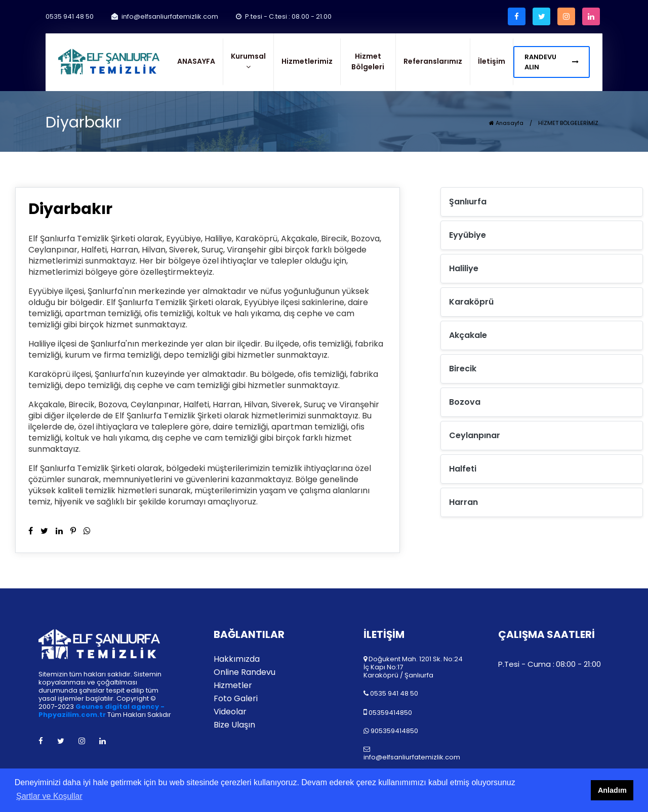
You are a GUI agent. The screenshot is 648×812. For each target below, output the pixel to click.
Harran (463, 502)
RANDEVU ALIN (552, 62)
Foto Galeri (236, 699)
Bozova (465, 402)
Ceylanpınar (475, 435)
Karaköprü (471, 302)
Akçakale (468, 335)
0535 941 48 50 (70, 16)
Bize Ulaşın (234, 725)
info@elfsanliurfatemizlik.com (165, 16)
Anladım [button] (612, 790)
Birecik (463, 369)
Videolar (230, 712)
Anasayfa (506, 123)
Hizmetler (233, 686)
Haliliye (464, 268)
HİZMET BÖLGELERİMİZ (568, 123)
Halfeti (463, 469)
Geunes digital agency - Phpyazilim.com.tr (102, 711)
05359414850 (390, 713)
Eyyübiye (468, 235)
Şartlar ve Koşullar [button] (49, 796)
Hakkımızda (237, 659)
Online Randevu (245, 672)
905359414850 (394, 731)
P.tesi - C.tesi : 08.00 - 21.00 (284, 16)
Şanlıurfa (468, 202)
